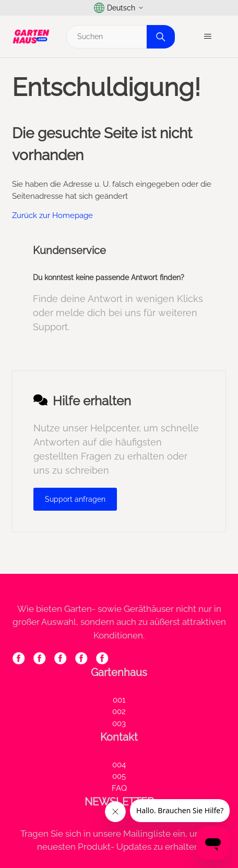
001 (119, 700)
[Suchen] (119, 37)
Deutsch (119, 8)
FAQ (119, 788)
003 (119, 724)
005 (119, 776)
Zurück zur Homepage (52, 215)
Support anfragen (75, 499)
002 (119, 712)
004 (119, 765)
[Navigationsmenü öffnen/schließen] (207, 37)
